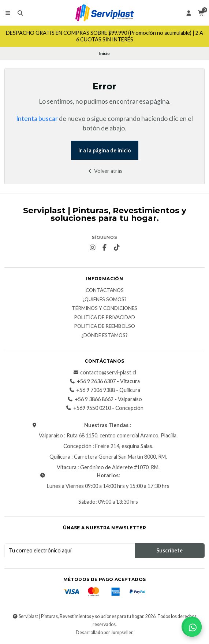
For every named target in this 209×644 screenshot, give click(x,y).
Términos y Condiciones (104, 308)
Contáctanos (105, 290)
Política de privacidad (104, 318)
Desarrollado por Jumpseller (104, 632)
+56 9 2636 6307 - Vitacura (105, 381)
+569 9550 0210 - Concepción (105, 408)
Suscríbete (169, 550)
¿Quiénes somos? (104, 300)
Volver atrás (104, 171)
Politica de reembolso (104, 326)
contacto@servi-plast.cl (104, 373)
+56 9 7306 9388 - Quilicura (104, 390)
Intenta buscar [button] (37, 119)
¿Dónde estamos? (104, 336)
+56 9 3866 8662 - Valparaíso (105, 399)
